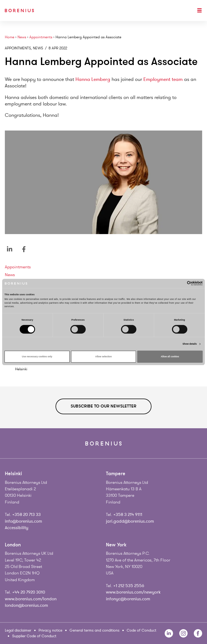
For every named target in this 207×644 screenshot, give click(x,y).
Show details (190, 344)
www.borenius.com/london (31, 599)
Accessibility (17, 528)
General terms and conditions (94, 630)
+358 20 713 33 (26, 515)
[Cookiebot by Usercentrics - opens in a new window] (179, 283)
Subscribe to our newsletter (103, 406)
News (22, 37)
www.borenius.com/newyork (133, 592)
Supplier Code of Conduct (34, 636)
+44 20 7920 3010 (29, 592)
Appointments (41, 37)
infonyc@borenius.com (128, 599)
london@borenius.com (26, 605)
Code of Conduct (142, 630)
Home (10, 37)
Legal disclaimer (18, 630)
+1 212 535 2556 (129, 586)
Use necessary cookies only (37, 357)
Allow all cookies (170, 357)
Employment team (163, 79)
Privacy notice (50, 630)
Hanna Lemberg (93, 79)
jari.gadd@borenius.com (130, 521)
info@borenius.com (23, 521)
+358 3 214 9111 (128, 515)
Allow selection (103, 357)
